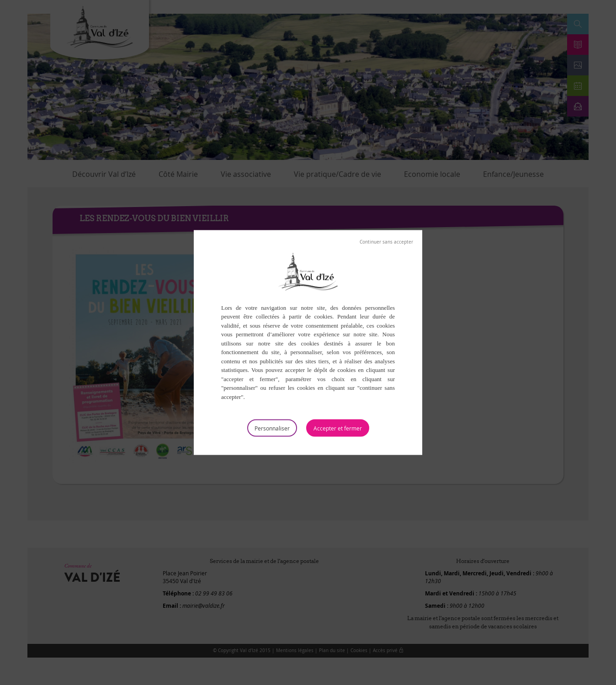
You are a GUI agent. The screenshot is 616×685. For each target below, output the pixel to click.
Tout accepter (338, 428)
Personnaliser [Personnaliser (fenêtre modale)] (272, 428)
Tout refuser (386, 242)
